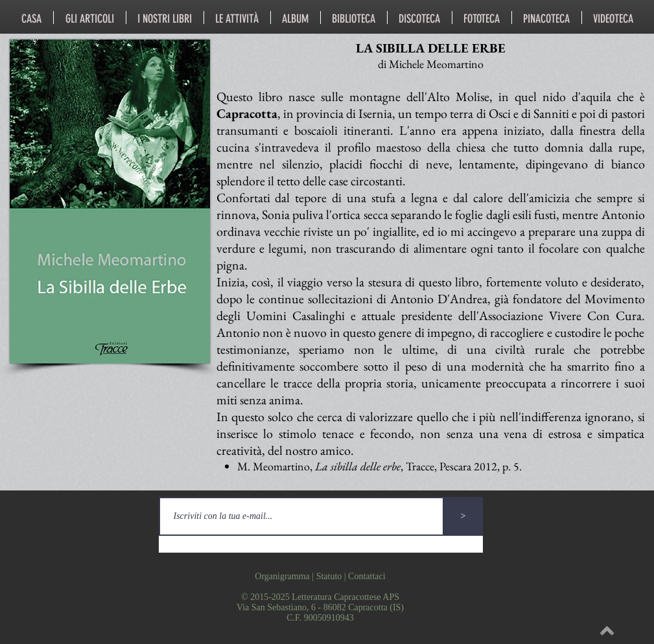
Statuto (329, 576)
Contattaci (367, 576)
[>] (463, 516)
